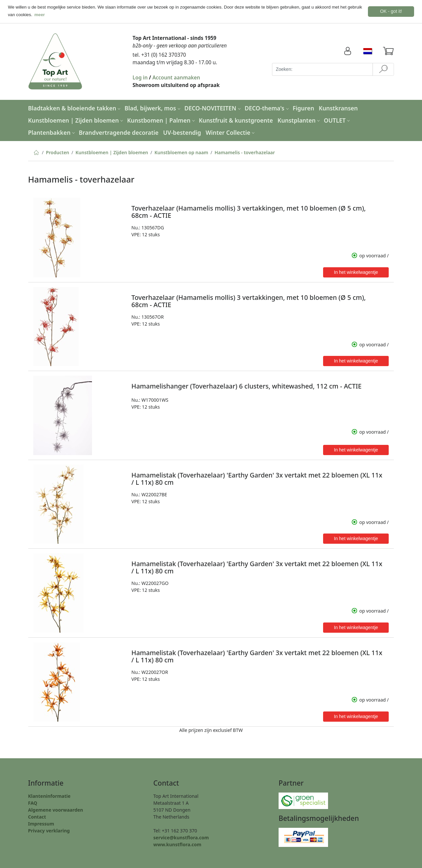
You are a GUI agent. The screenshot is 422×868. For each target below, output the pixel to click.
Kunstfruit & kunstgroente (236, 120)
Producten (58, 152)
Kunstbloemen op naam (181, 152)
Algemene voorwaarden (56, 810)
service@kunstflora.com (181, 838)
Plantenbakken (52, 132)
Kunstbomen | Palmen (162, 120)
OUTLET (338, 120)
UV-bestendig (182, 132)
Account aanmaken (176, 78)
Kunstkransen (338, 108)
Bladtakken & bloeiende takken (75, 108)
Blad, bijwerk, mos (153, 108)
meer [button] (40, 15)
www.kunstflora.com (177, 844)
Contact (37, 817)
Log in (140, 78)
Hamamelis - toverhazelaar (245, 152)
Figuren (303, 108)
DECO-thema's (268, 108)
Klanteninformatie (49, 796)
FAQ (33, 803)
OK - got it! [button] (391, 11)
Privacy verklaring (49, 831)
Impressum (41, 824)
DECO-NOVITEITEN (213, 108)
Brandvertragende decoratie (119, 132)
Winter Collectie (231, 132)
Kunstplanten (300, 120)
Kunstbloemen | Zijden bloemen (76, 120)
